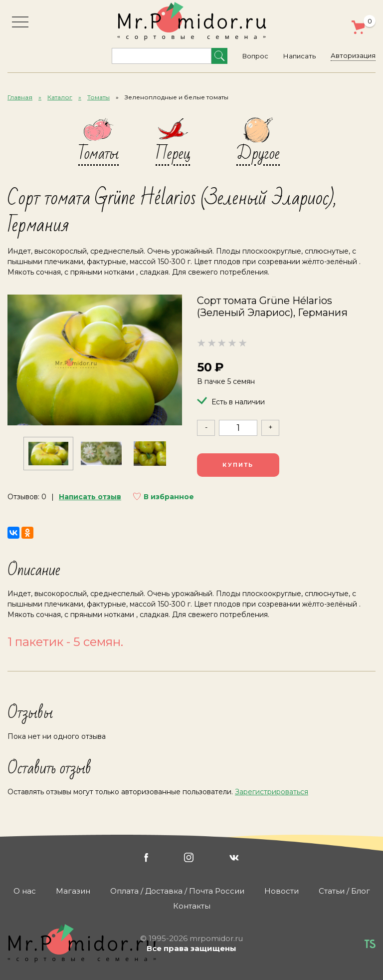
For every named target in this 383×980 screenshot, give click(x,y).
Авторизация (353, 55)
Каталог (60, 97)
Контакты (192, 906)
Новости (282, 891)
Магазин (73, 891)
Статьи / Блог (344, 891)
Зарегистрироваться (272, 792)
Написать (299, 56)
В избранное (169, 497)
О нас (25, 891)
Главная (20, 97)
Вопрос (255, 56)
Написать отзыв (90, 497)
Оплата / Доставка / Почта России (177, 891)
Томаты (98, 97)
